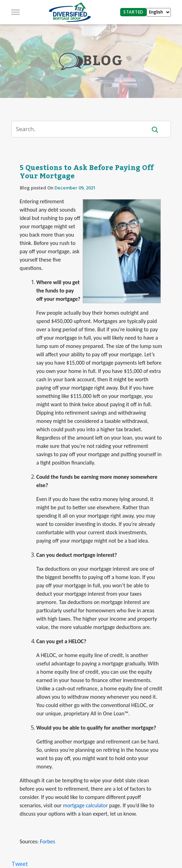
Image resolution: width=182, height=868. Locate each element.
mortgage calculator (85, 805)
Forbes (48, 841)
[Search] (84, 129)
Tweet (20, 864)
